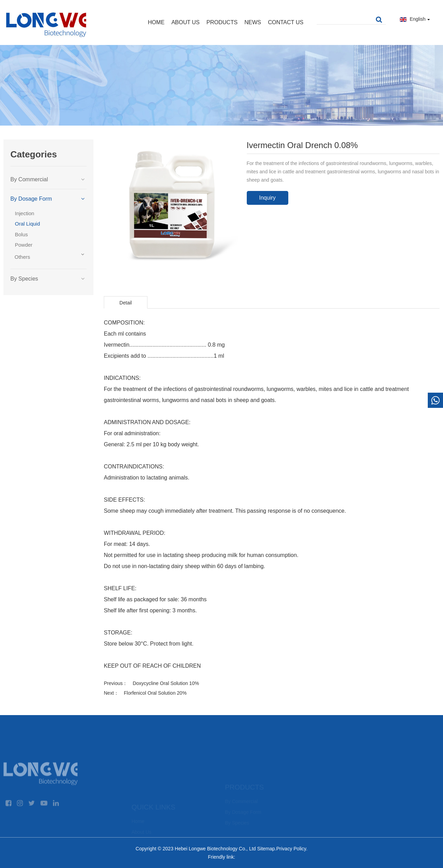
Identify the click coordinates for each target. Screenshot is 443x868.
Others (22, 257)
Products (222, 22)
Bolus (21, 234)
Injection (25, 213)
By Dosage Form (31, 199)
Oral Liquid (28, 224)
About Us (186, 22)
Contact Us (286, 22)
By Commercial (29, 179)
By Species (24, 279)
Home (156, 22)
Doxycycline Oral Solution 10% (166, 683)
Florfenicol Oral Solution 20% (155, 693)
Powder (24, 245)
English (415, 19)
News (253, 22)
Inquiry (267, 198)
